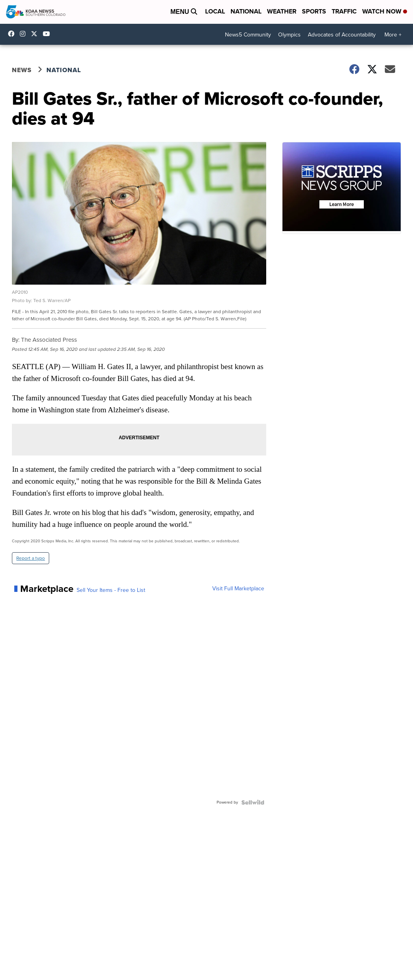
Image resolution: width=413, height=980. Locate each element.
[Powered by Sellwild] (253, 802)
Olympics (289, 35)
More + (393, 35)
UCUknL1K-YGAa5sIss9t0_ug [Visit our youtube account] (48, 34)
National (246, 11)
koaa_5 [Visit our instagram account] (25, 34)
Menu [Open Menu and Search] (184, 12)
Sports (314, 11)
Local (215, 11)
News (22, 70)
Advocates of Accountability (342, 35)
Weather (282, 11)
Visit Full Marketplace (238, 589)
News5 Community (248, 35)
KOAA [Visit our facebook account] (13, 34)
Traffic (344, 11)
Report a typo (31, 558)
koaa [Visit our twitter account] (36, 34)
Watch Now (385, 11)
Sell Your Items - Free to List (111, 590)
